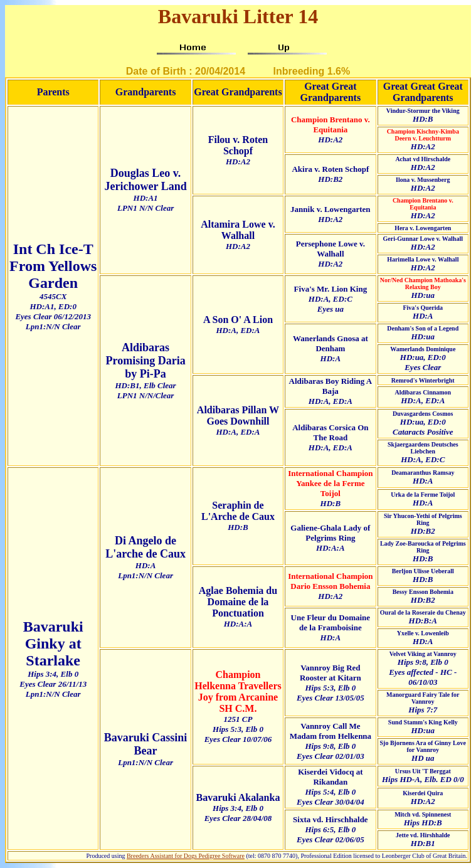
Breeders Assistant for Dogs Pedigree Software (186, 856)
